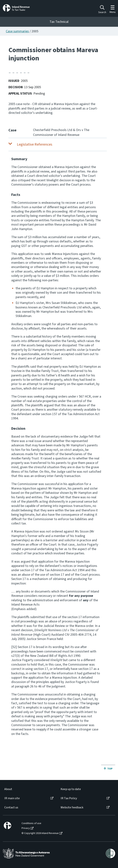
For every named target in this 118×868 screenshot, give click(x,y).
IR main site (12, 798)
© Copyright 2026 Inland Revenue (40, 833)
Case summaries (17, 31)
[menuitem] (29, 789)
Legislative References (35, 144)
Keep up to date (71, 789)
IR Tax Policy (69, 798)
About (8, 789)
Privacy (26, 828)
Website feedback (72, 808)
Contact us (11, 808)
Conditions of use (31, 823)
